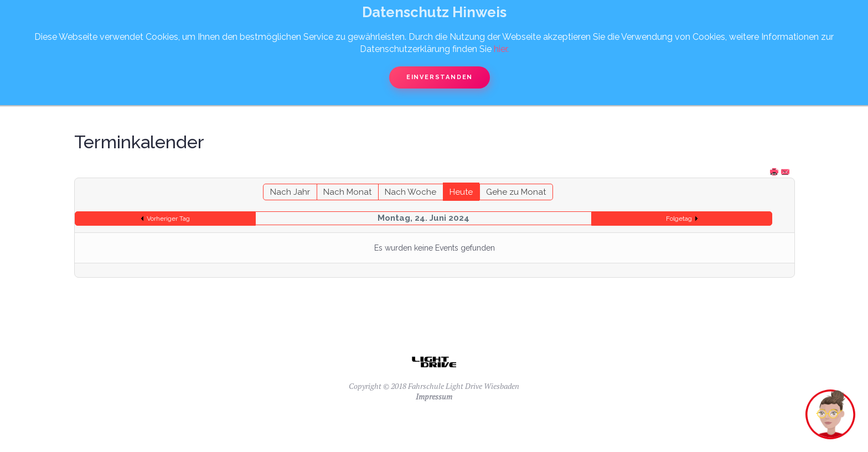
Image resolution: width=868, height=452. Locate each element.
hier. (501, 49)
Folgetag (679, 219)
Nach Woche (410, 192)
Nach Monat (347, 192)
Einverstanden (440, 77)
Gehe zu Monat (516, 192)
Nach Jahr (290, 192)
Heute (461, 192)
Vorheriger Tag (168, 219)
